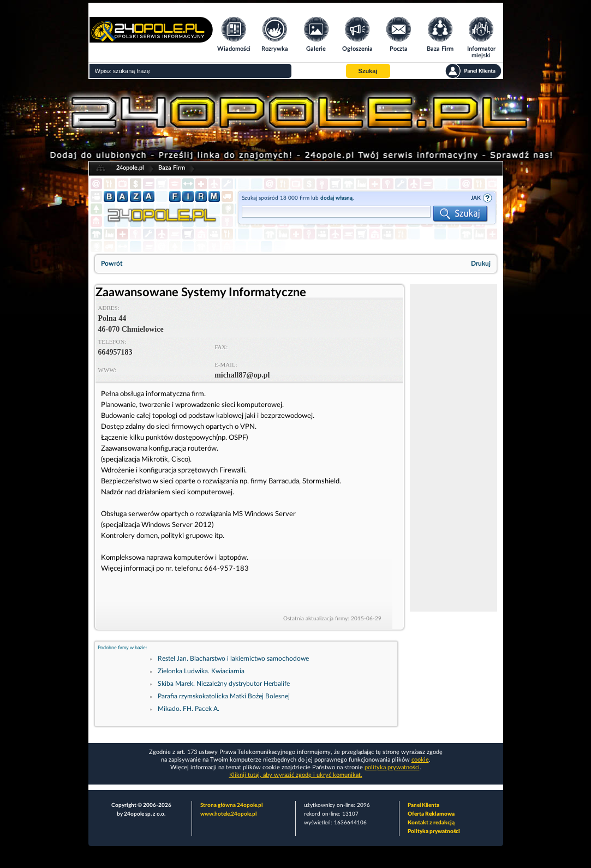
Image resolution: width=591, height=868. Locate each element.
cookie (420, 760)
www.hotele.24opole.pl (228, 814)
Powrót (112, 264)
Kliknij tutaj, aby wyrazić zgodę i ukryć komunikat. (296, 775)
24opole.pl (130, 168)
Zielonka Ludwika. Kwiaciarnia (201, 671)
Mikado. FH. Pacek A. (189, 709)
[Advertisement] (453, 448)
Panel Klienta (423, 805)
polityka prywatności (392, 767)
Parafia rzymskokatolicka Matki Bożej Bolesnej (224, 696)
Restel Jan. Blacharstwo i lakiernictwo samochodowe (233, 659)
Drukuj (481, 264)
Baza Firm (172, 168)
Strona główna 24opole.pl (231, 805)
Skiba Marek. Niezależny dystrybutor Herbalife (224, 684)
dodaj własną (336, 198)
